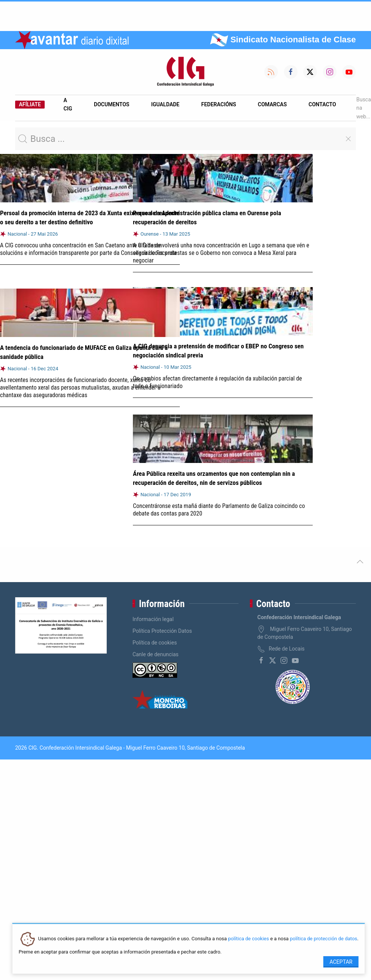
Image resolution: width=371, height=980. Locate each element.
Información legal (153, 619)
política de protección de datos (324, 939)
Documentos (112, 104)
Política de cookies (155, 643)
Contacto (322, 104)
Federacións (219, 104)
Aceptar (341, 962)
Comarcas (272, 104)
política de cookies (248, 939)
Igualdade (165, 104)
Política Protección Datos (162, 631)
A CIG (68, 104)
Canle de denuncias (156, 654)
